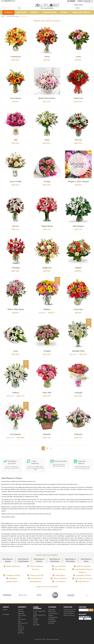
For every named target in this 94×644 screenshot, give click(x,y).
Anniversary (52, 619)
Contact (5, 609)
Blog (19, 621)
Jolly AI (8, 13)
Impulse (78, 268)
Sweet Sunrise (16, 98)
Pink (16, 140)
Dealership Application (21, 612)
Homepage (6, 614)
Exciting (47, 181)
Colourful (78, 393)
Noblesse (16, 393)
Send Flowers (22, 619)
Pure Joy (78, 140)
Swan (16, 351)
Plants (35, 617)
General (35, 622)
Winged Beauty (47, 226)
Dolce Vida (47, 393)
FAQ (19, 617)
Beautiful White (78, 351)
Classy (47, 140)
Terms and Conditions (21, 628)
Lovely (78, 57)
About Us (21, 609)
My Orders (72, 1)
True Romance (16, 434)
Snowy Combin (16, 181)
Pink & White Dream (16, 309)
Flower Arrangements (39, 611)
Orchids (35, 620)
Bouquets (36, 618)
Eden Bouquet (78, 226)
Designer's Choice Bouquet (78, 183)
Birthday (35, 13)
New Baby (51, 623)
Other (47, 17)
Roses (35, 613)
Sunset (47, 57)
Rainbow (47, 309)
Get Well (64, 13)
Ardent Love (78, 98)
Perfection (78, 434)
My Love (16, 226)
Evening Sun (16, 57)
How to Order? (22, 615)
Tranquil (47, 351)
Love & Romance (53, 613)
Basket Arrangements (39, 615)
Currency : (81, 1)
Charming (16, 268)
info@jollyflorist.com (8, 1)
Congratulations (49, 13)
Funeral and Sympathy (81, 13)
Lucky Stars (78, 309)
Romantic (47, 434)
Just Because (52, 621)
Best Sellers (22, 13)
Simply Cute (47, 268)
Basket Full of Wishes (47, 98)
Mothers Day (52, 611)
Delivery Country (78, 5)
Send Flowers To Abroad (23, 624)
